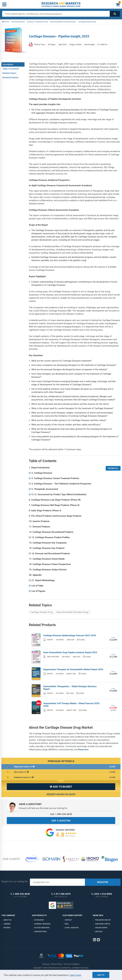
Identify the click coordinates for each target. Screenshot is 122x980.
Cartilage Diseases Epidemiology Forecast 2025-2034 (70, 635)
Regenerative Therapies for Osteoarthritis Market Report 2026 (73, 669)
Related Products (11, 77)
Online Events (101, 928)
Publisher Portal (103, 924)
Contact (68, 920)
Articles (99, 932)
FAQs (67, 924)
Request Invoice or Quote (61, 794)
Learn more (75, 975)
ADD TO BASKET (61, 787)
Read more (83, 750)
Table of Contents (11, 69)
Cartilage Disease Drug (42, 612)
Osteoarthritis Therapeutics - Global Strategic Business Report (70, 688)
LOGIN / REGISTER (72, 928)
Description (8, 64)
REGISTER (103, 882)
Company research (42, 924)
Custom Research (42, 928)
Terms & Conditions (72, 964)
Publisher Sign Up (103, 920)
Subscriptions (40, 932)
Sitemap (46, 964)
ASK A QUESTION (61, 821)
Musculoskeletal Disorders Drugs (73, 612)
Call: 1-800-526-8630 (61, 814)
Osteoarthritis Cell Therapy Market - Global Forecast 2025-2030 (72, 705)
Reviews (7, 928)
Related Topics (9, 73)
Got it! (101, 975)
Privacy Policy (56, 964)
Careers (7, 924)
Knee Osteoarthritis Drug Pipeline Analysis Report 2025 (70, 652)
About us (8, 920)
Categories (39, 920)
